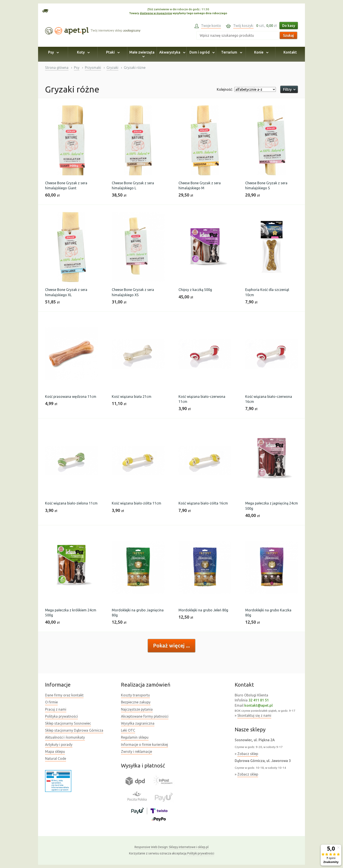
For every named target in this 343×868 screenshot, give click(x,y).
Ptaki (112, 52)
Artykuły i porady (59, 744)
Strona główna (57, 68)
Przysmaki (93, 68)
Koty (83, 52)
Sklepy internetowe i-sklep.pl (172, 847)
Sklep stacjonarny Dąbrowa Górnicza (74, 730)
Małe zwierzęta (142, 54)
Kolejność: (225, 89)
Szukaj (288, 35)
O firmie (51, 702)
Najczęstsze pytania (137, 709)
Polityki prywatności (201, 853)
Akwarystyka (172, 52)
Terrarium (231, 52)
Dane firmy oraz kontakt (64, 695)
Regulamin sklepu (135, 737)
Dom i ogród (201, 52)
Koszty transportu (135, 695)
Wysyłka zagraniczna (138, 723)
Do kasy (289, 26)
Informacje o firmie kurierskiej (144, 744)
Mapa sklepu (55, 751)
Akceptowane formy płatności (145, 716)
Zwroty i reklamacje (136, 751)
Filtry (289, 89)
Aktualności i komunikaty (65, 737)
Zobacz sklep (248, 754)
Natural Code (56, 758)
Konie (261, 52)
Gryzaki (112, 68)
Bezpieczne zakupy (136, 702)
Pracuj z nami (56, 709)
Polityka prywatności (61, 716)
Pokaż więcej (170, 646)
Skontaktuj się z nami (254, 715)
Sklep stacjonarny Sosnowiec (68, 723)
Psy (53, 52)
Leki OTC (128, 730)
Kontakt (290, 52)
